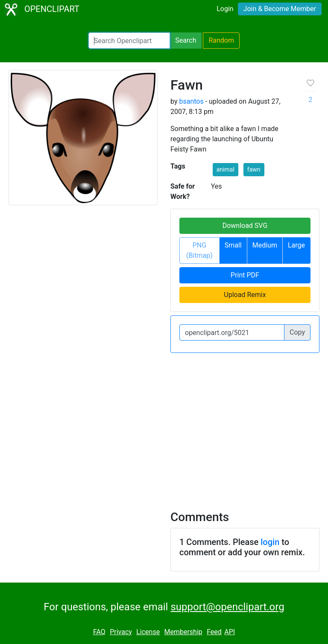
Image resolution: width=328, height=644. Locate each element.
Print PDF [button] (245, 275)
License (148, 632)
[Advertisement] (164, 426)
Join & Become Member (280, 9)
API (230, 632)
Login (225, 9)
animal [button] (225, 169)
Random (221, 40)
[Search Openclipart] (129, 41)
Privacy (121, 632)
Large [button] (296, 245)
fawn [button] (254, 169)
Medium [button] (265, 245)
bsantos (191, 101)
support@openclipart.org (227, 607)
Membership (183, 632)
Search (186, 40)
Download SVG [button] (245, 226)
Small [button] (233, 245)
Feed (214, 632)
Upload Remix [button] (245, 295)
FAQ (99, 632)
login (270, 542)
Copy (297, 332)
